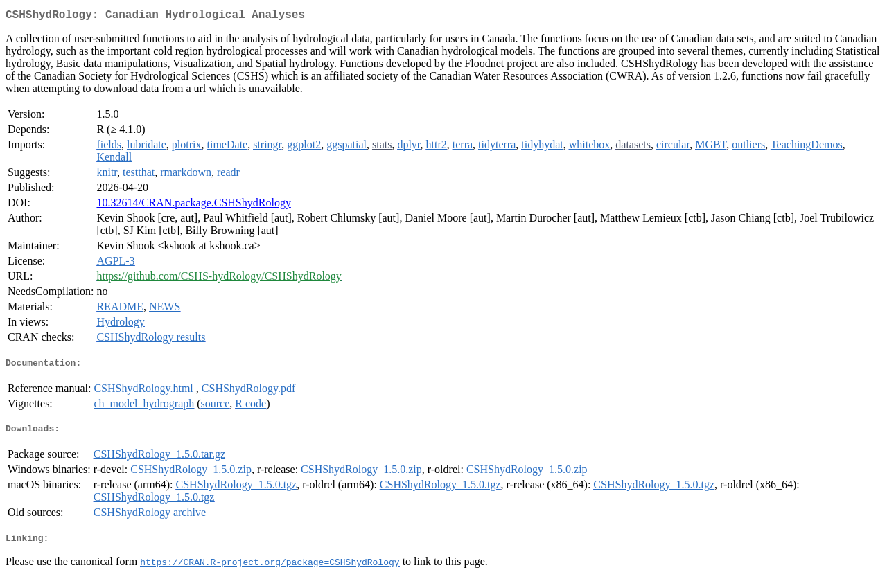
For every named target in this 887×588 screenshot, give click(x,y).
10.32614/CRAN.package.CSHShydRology (193, 205)
